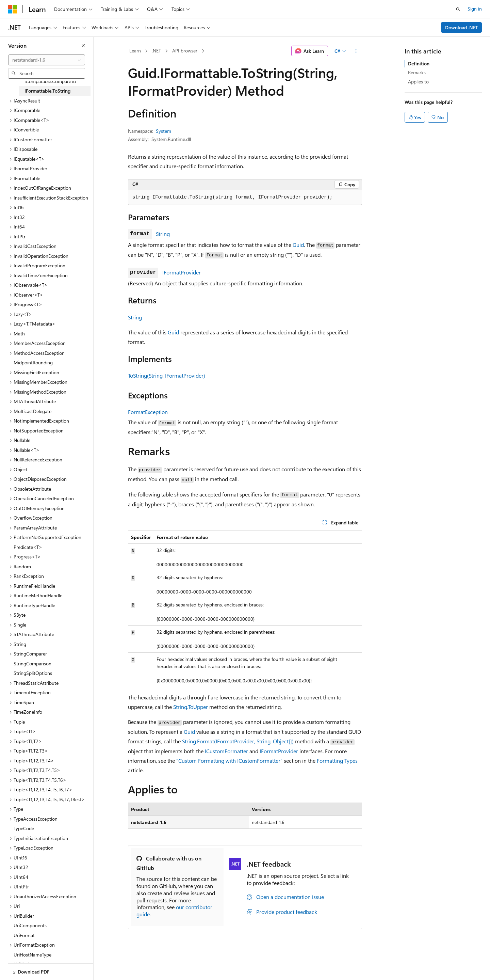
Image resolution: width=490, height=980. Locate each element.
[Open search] (458, 9)
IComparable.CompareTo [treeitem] (50, 81)
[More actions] (356, 51)
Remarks (417, 72)
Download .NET (462, 27)
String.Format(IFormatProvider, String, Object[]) (238, 741)
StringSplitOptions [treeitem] (33, 673)
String (163, 234)
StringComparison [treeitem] (32, 663)
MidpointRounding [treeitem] (33, 362)
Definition (419, 64)
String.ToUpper (191, 707)
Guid (298, 245)
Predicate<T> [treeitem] (28, 547)
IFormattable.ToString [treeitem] (47, 91)
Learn (135, 51)
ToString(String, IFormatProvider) (167, 375)
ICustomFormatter (226, 751)
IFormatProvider (182, 272)
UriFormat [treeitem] (24, 935)
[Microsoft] (13, 9)
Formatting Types (337, 761)
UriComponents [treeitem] (30, 925)
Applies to (418, 82)
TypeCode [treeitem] (24, 828)
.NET (156, 51)
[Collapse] (83, 46)
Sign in (475, 9)
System (164, 131)
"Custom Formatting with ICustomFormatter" (229, 761)
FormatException (148, 412)
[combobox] (47, 60)
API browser (185, 51)
